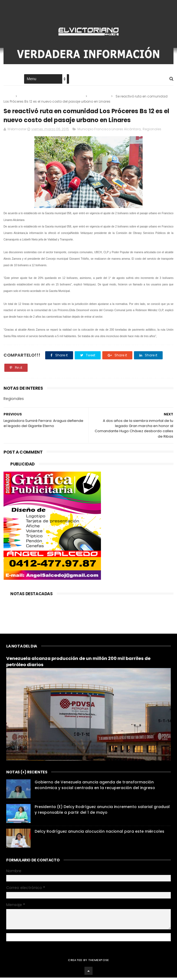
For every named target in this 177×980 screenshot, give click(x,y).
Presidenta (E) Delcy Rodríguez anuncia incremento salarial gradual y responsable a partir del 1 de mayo (102, 812)
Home (8, 80)
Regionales (99, 97)
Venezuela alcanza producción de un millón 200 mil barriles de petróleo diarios (78, 664)
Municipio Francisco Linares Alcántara (52, 97)
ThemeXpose (99, 962)
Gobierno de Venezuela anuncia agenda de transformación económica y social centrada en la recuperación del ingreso (95, 788)
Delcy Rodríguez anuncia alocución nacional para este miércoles (99, 834)
